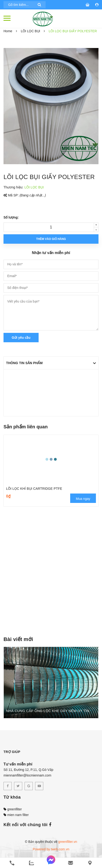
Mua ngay (83, 499)
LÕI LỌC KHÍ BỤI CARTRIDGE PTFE (34, 489)
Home (8, 31)
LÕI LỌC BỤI (30, 31)
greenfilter (13, 809)
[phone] (12, 863)
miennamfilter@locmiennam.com (27, 775)
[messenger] (51, 863)
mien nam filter (16, 815)
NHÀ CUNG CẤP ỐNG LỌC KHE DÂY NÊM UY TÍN (48, 711)
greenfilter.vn (68, 842)
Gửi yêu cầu (21, 338)
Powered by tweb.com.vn (51, 849)
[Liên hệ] (90, 863)
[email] (71, 863)
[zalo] (31, 863)
